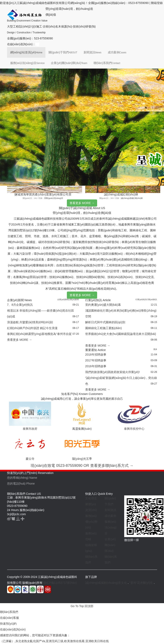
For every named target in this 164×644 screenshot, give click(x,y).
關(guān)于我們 (63, 52)
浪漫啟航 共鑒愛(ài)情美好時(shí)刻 (30, 322)
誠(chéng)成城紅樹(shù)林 (121, 194)
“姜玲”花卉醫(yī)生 (141, 583)
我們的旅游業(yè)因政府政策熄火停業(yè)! (113, 372)
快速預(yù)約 (8, 624)
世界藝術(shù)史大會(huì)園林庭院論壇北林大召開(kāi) (121, 334)
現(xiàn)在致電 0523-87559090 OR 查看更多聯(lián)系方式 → (82, 466)
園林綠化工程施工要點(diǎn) (104, 328)
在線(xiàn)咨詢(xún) (13, 629)
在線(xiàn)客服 (9, 618)
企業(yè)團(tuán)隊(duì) (69, 63)
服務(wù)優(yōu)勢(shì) (91, 522)
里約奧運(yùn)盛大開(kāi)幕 (103, 305)
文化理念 (91, 498)
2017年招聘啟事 (96, 360)
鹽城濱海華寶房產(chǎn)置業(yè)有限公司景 (43, 194)
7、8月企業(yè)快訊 (20, 305)
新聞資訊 (93, 52)
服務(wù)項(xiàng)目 (28, 63)
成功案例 (117, 52)
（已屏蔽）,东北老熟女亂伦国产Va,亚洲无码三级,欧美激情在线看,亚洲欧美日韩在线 (54, 641)
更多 (155, 349)
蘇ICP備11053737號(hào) (60, 583)
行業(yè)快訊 (141, 300)
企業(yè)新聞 (63, 300)
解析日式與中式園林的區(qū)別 (105, 322)
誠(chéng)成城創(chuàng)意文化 (106, 583)
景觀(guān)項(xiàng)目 (54, 198)
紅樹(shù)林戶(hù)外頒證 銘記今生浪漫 (32, 328)
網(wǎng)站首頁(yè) (26, 52)
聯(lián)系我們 (107, 63)
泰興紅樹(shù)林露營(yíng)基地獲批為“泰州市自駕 (39, 334)
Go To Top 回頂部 (82, 606)
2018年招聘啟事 (96, 355)
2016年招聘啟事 (96, 366)
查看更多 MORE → (82, 203)
